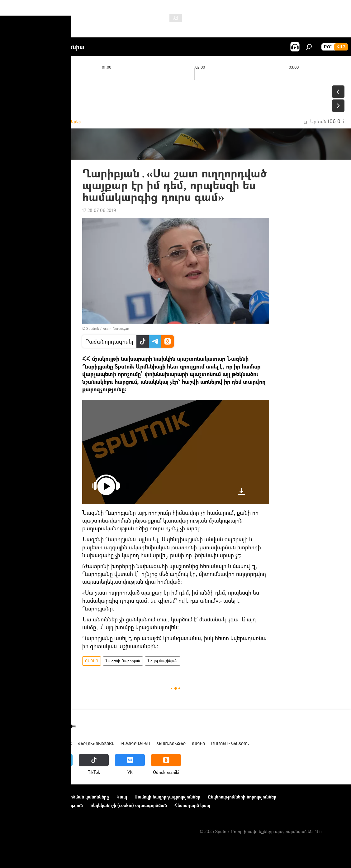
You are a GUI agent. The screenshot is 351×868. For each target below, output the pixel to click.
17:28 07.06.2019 (99, 210)
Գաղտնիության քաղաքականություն (45, 805)
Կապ (122, 797)
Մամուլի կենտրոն (230, 744)
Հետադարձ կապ (192, 805)
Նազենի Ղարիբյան (123, 661)
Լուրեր (14, 744)
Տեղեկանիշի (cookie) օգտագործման (129, 805)
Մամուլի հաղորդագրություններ (167, 797)
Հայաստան (38, 744)
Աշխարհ (63, 744)
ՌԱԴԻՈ (92, 661)
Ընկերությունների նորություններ (242, 797)
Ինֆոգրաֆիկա (135, 744)
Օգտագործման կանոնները (80, 797)
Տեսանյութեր (171, 744)
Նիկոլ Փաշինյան (163, 661)
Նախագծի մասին (25, 797)
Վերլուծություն (96, 744)
